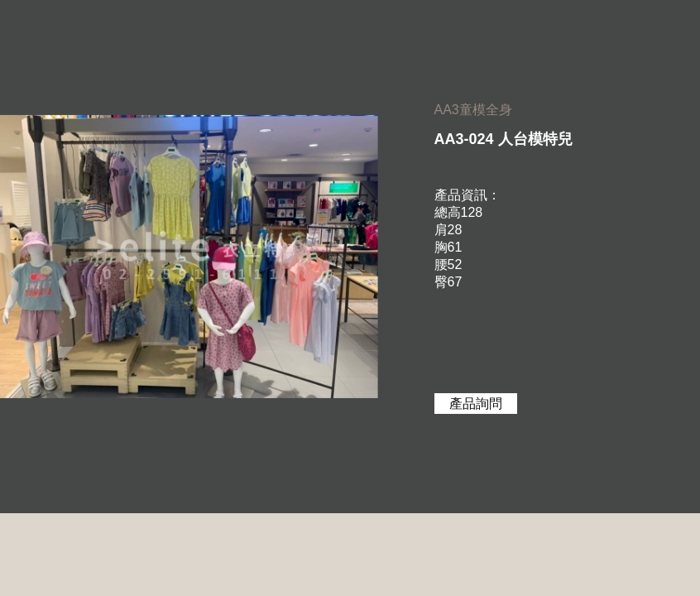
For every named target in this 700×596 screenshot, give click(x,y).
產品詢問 (476, 404)
